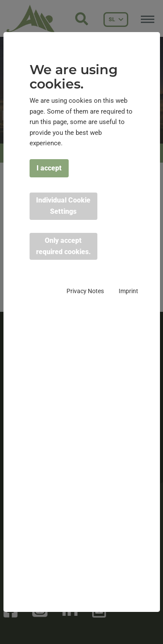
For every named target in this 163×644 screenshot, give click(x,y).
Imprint (128, 291)
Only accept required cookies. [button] (63, 246)
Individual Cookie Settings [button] (63, 206)
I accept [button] (49, 168)
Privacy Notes (85, 291)
